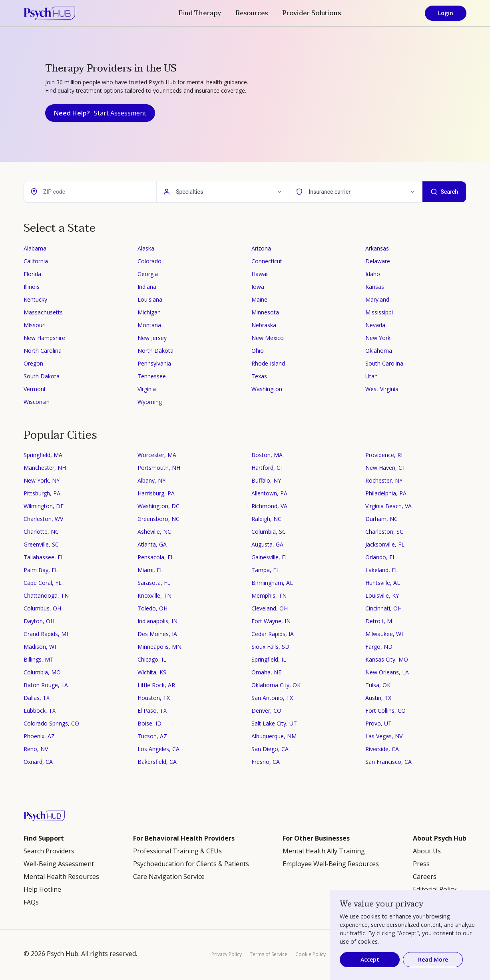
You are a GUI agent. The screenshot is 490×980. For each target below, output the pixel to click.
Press (421, 864)
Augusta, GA (267, 544)
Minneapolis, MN (159, 647)
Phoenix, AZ (39, 736)
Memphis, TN (269, 595)
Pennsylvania (154, 363)
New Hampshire (44, 338)
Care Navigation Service (169, 877)
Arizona (261, 248)
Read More (433, 959)
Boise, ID (149, 723)
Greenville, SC (41, 544)
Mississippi (379, 312)
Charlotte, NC (41, 532)
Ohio (258, 351)
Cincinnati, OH (383, 608)
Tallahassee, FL (44, 557)
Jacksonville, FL (385, 544)
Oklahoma (379, 351)
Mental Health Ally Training (324, 851)
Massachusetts (43, 312)
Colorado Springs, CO (51, 723)
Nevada (375, 325)
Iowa (258, 287)
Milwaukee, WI (384, 634)
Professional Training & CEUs (177, 851)
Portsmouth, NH (159, 468)
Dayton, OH (39, 621)
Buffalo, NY (266, 480)
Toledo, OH (152, 608)
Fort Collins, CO (385, 711)
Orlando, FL (380, 557)
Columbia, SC (269, 532)
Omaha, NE (266, 672)
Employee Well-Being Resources (331, 864)
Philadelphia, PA (386, 493)
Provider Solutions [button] (312, 13)
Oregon (33, 363)
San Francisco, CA (388, 762)
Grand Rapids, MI (46, 634)
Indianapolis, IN (157, 621)
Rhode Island (268, 363)
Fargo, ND (379, 647)
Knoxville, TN (154, 595)
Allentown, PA (269, 493)
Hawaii (260, 274)
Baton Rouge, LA (46, 685)
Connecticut (267, 261)
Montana (149, 325)
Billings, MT (39, 659)
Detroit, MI (379, 621)
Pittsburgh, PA (42, 493)
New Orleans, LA (387, 672)
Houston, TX (154, 698)
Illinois (32, 287)
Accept (370, 959)
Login (446, 13)
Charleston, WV (43, 519)
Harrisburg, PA (156, 493)
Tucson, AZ (152, 736)
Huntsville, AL (383, 583)
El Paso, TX (152, 711)
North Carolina (43, 351)
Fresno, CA (266, 762)
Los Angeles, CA (158, 749)
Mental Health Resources (61, 877)
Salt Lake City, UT (274, 723)
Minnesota (265, 312)
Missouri (35, 325)
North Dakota (155, 351)
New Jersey (152, 338)
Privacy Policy (227, 954)
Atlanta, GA (152, 544)
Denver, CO (266, 711)
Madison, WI (40, 647)
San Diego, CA (270, 749)
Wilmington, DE (44, 506)
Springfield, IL (269, 659)
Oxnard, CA (38, 762)
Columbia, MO (42, 672)
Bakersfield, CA (157, 762)
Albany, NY (151, 480)
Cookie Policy (311, 954)
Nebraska (264, 325)
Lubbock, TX (40, 711)
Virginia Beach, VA (388, 506)
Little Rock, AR (156, 685)
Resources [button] (252, 13)
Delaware (378, 261)
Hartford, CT (268, 468)
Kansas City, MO (387, 659)
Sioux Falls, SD (270, 647)
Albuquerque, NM (274, 736)
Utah (371, 376)
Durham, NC (381, 519)
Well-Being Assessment (59, 864)
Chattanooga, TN (46, 595)
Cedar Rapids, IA (273, 634)
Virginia (147, 389)
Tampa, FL (265, 570)
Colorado (149, 261)
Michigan (149, 312)
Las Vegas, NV (384, 736)
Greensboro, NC (158, 519)
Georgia (148, 274)
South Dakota (42, 376)
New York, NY (42, 480)
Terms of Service (269, 954)
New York (378, 338)
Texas (259, 376)
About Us (427, 851)
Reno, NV (36, 749)
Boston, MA (267, 455)
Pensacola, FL (156, 557)
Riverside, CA (382, 749)
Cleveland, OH (270, 608)
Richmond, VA (269, 506)
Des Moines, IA (157, 634)
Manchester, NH (45, 468)
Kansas (375, 287)
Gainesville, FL (270, 557)
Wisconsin (37, 402)
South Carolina (384, 363)
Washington (267, 389)
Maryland (377, 299)
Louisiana (150, 299)
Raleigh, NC (266, 519)
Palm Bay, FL (41, 570)
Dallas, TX (37, 698)
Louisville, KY (382, 595)
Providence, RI (384, 455)
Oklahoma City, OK (276, 685)
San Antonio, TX (272, 698)
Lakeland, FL (382, 570)
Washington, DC (158, 506)
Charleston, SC (384, 532)
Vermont (35, 389)
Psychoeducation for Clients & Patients (191, 864)
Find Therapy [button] (200, 13)
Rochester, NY (384, 480)
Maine (259, 299)
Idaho (373, 274)
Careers (425, 877)
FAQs (31, 902)
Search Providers (49, 851)
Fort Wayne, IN (271, 621)
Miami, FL (150, 570)
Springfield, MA (43, 455)
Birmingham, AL (272, 583)
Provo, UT (378, 723)
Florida (32, 274)
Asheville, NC (154, 532)
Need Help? (100, 113)
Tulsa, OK (378, 685)
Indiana (147, 287)
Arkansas (377, 248)
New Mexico (268, 338)
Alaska (146, 248)
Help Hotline (42, 889)
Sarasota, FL (154, 583)
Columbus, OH (42, 608)
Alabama (35, 248)
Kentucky (35, 299)
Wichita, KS (152, 672)
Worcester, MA (157, 455)
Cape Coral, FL (43, 583)
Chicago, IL (152, 659)
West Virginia (382, 389)
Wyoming (150, 402)
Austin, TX (378, 698)
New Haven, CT (385, 468)
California (36, 261)
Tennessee (152, 376)
